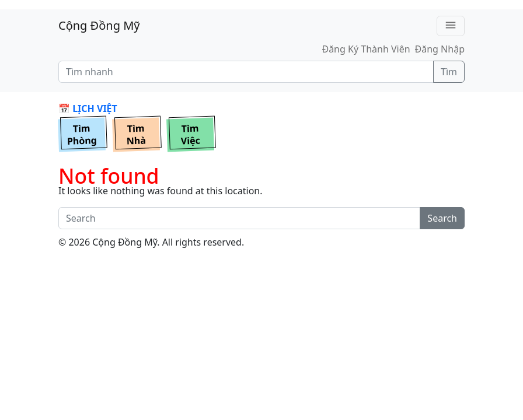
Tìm (449, 72)
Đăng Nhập (440, 49)
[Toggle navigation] (451, 26)
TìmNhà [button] (136, 135)
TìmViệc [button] (190, 135)
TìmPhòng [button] (82, 135)
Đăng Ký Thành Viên (366, 49)
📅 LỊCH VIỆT (88, 108)
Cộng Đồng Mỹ (99, 25)
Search (442, 218)
